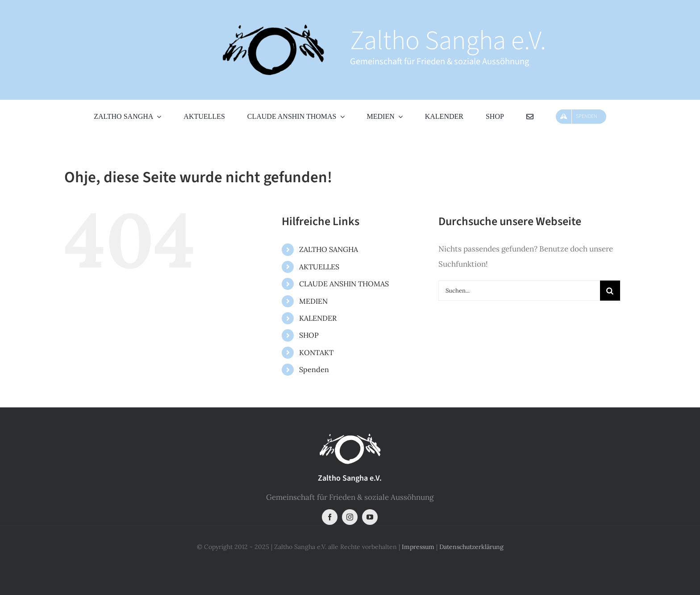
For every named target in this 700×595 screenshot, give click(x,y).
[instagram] (350, 517)
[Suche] (610, 291)
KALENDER (318, 318)
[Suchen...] (519, 291)
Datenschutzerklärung (471, 547)
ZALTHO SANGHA (329, 249)
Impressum (418, 547)
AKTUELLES (319, 267)
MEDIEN (313, 301)
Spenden (314, 369)
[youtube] (370, 517)
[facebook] (330, 517)
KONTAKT (316, 352)
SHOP (309, 335)
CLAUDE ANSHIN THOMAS (344, 284)
